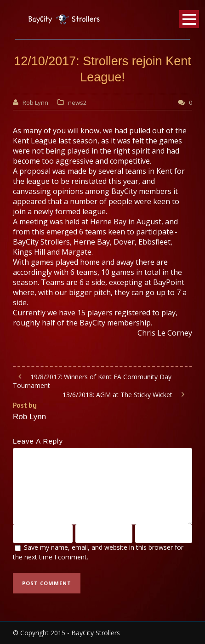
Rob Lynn (35, 103)
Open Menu (189, 19)
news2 (77, 103)
